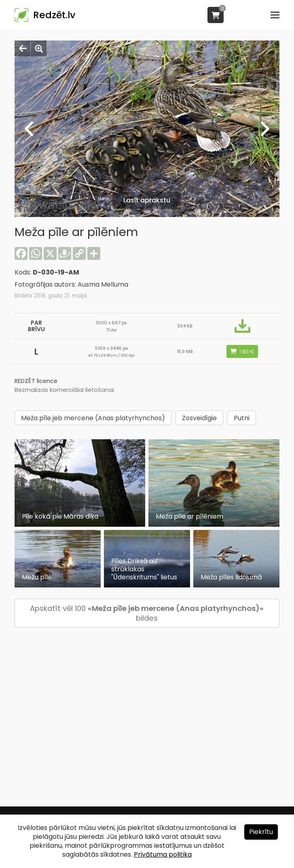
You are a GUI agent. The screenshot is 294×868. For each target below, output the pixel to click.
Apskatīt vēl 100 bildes (147, 613)
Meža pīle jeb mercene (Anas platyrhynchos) (93, 418)
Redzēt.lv (54, 15)
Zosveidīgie (199, 418)
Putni (242, 418)
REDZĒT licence (36, 381)
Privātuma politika (163, 854)
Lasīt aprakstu (147, 200)
